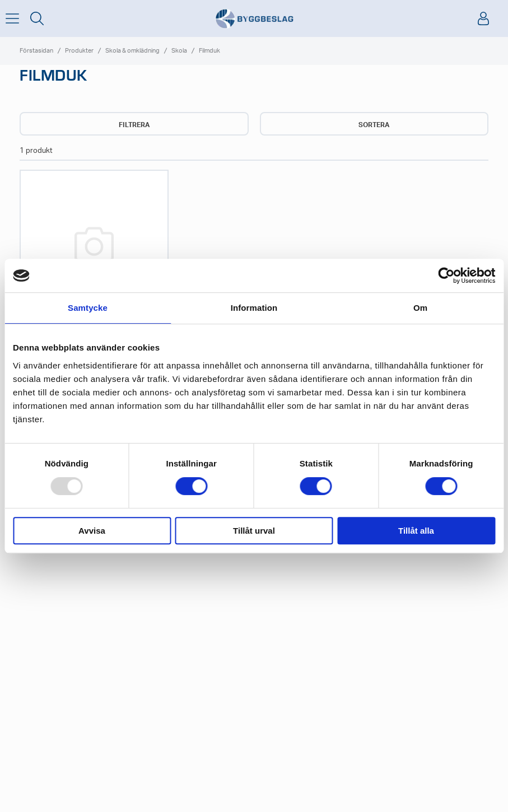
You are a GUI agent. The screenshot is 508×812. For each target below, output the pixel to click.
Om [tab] (420, 308)
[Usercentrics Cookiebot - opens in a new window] (446, 276)
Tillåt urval (254, 531)
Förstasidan (36, 51)
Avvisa (92, 531)
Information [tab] (254, 308)
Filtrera (134, 125)
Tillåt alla (416, 531)
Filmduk (209, 51)
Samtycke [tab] (88, 308)
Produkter (79, 51)
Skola (179, 51)
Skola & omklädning (132, 51)
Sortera (374, 125)
